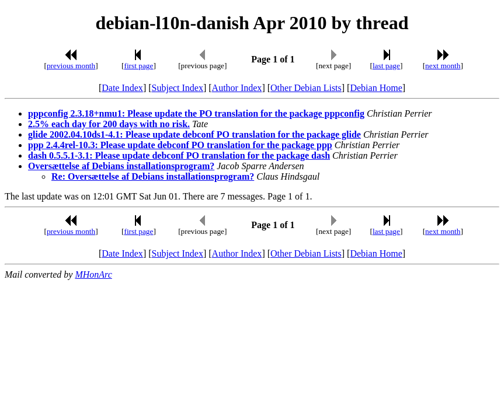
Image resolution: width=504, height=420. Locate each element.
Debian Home (376, 88)
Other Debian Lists (306, 88)
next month (443, 66)
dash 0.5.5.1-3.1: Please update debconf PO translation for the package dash (179, 155)
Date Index (122, 88)
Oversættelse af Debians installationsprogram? (121, 166)
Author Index (237, 88)
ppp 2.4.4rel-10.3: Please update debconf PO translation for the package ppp (180, 145)
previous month (71, 66)
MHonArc (93, 274)
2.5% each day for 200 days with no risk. (109, 124)
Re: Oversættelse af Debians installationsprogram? (153, 176)
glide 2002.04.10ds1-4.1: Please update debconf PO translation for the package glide (194, 134)
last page (386, 66)
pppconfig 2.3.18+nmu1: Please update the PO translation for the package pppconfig (196, 113)
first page (138, 66)
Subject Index (178, 88)
